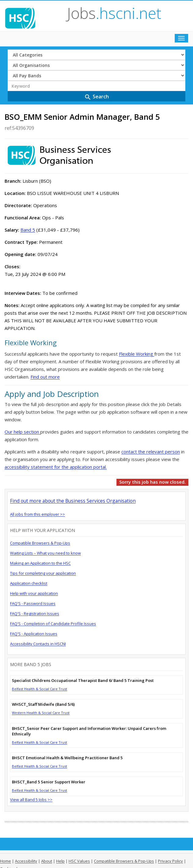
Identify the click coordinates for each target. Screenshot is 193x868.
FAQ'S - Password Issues (33, 603)
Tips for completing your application (43, 573)
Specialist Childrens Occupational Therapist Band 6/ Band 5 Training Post (83, 680)
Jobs (114, 13)
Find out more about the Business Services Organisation (73, 501)
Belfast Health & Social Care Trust (39, 689)
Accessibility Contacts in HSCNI (38, 644)
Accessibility (26, 861)
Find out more (45, 377)
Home (5, 861)
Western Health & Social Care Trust (41, 713)
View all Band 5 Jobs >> (31, 800)
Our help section (22, 432)
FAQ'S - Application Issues (34, 634)
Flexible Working (137, 354)
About (47, 861)
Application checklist (29, 583)
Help (60, 861)
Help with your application (34, 593)
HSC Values (79, 861)
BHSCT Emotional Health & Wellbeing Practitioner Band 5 (67, 758)
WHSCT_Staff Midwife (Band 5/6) (43, 704)
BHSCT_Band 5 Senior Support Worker (49, 782)
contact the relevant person (151, 452)
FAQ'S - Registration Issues (35, 613)
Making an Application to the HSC (40, 563)
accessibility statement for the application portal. (56, 467)
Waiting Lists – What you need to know (45, 553)
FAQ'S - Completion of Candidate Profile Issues (53, 624)
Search (96, 97)
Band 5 (28, 230)
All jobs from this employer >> (38, 514)
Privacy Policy (170, 861)
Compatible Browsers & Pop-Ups (40, 543)
